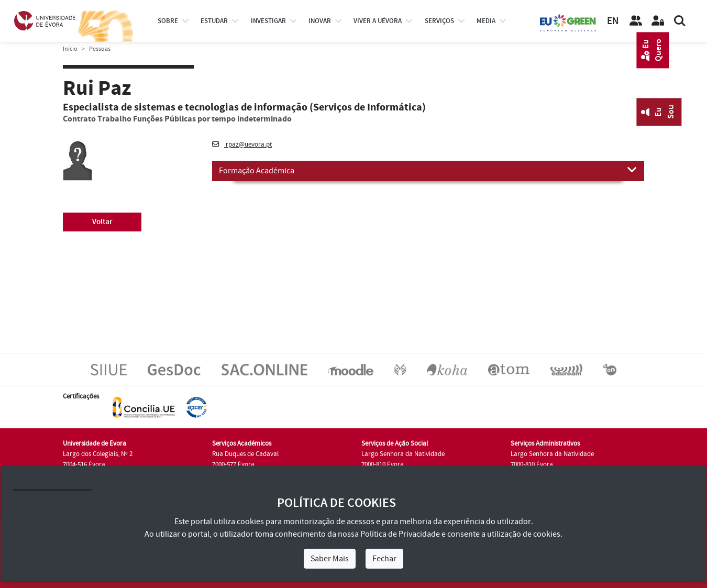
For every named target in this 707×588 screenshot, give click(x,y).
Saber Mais (330, 559)
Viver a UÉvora (378, 21)
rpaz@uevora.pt (242, 145)
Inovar (320, 21)
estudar (214, 21)
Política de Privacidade (400, 534)
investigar (268, 21)
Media (486, 21)
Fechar (384, 559)
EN (613, 21)
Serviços (439, 21)
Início (70, 49)
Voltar (102, 222)
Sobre (168, 21)
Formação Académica (428, 170)
